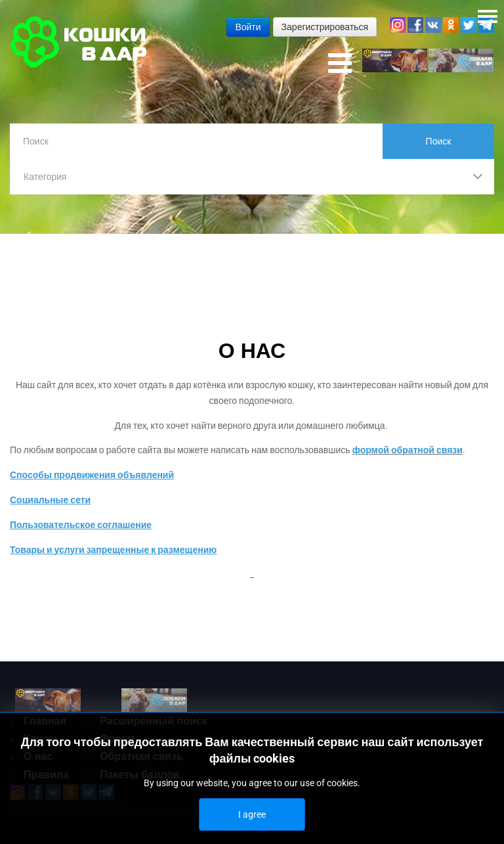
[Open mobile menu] (340, 64)
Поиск (439, 141)
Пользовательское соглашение (81, 525)
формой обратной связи (408, 451)
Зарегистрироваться (325, 27)
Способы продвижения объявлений (92, 476)
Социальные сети (50, 500)
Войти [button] (248, 27)
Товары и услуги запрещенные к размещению (113, 550)
